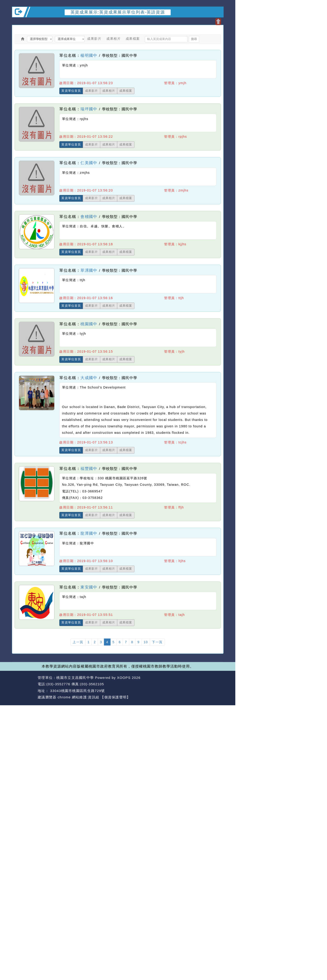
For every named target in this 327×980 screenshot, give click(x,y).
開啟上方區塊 (218, 22)
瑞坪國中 (89, 109)
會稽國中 (89, 216)
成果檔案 (133, 39)
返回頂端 (215, 684)
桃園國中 (89, 324)
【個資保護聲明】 (115, 697)
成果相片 (114, 39)
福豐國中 (89, 468)
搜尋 (194, 39)
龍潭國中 (89, 533)
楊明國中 (89, 55)
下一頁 (157, 642)
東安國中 (89, 587)
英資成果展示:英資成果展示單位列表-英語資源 (118, 12)
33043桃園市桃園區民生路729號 (77, 691)
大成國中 (89, 378)
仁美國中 (89, 163)
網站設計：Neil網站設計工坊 (24, 688)
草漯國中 (89, 270)
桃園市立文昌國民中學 (75, 678)
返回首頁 (194, 684)
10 (146, 642)
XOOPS (124, 678)
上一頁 (78, 642)
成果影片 (94, 39)
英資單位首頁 (71, 91)
